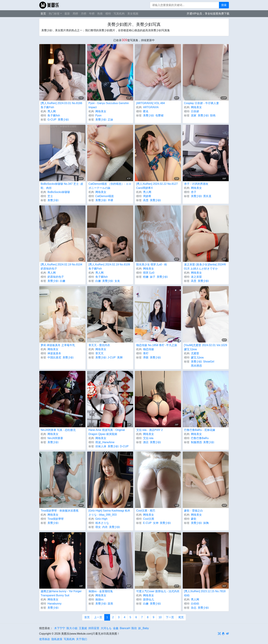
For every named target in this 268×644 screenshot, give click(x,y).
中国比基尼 (54, 357)
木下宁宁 (60, 628)
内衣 (105, 527)
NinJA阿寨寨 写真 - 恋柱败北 (58, 430)
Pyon (98, 115)
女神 (156, 523)
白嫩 (63, 281)
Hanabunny (55, 604)
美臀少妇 (63, 120)
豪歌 (194, 519)
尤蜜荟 (195, 353)
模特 (108, 14)
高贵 (146, 200)
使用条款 (45, 639)
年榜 (92, 14)
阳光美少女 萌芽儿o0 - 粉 (152, 264)
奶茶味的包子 (56, 277)
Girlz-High (101, 519)
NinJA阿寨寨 (55, 438)
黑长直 (207, 196)
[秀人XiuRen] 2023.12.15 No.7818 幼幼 (205, 593)
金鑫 (116, 628)
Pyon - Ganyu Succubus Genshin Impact (109, 105)
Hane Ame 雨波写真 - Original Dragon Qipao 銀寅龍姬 (107, 432)
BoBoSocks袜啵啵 (59, 192)
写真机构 (119, 14)
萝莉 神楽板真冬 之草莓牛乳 (58, 345)
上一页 (98, 617)
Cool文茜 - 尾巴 (146, 511)
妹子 (153, 277)
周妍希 (147, 196)
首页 (43, 14)
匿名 (146, 111)
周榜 (75, 14)
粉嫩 (146, 277)
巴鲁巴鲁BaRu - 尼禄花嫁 (200, 430)
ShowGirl (209, 362)
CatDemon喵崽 (105, 196)
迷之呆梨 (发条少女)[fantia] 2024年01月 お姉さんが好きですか (205, 267)
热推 (100, 14)
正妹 (110, 120)
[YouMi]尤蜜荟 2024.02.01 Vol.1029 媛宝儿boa (206, 347)
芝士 (50, 196)
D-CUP (124, 446)
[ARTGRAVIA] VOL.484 (150, 103)
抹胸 (206, 523)
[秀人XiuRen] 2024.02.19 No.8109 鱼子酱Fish (109, 267)
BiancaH (125, 628)
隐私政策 (57, 639)
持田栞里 (94, 628)
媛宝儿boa (197, 357)
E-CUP (147, 523)
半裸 (110, 200)
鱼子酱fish (54, 115)
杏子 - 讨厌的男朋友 (196, 184)
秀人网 (52, 111)
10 (160, 617)
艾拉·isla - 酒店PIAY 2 (149, 430)
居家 (194, 115)
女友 (117, 281)
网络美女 (101, 111)
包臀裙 (159, 115)
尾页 (181, 617)
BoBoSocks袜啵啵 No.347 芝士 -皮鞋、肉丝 (62, 186)
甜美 (110, 604)
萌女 (98, 527)
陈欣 (134, 628)
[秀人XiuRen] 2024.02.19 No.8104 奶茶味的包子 (61, 267)
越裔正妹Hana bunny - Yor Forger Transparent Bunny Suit (61, 593)
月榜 (84, 14)
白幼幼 (195, 604)
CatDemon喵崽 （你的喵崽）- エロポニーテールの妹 (110, 186)
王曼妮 (83, 628)
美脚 (120, 357)
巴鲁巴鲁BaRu (200, 438)
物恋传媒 (149, 349)
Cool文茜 (149, 519)
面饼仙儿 (149, 599)
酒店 (146, 442)
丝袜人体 (101, 446)
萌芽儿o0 (149, 273)
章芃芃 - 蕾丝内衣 (99, 345)
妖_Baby (143, 628)
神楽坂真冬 (54, 353)
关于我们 (82, 639)
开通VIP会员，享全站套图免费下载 (208, 14)
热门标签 (54, 14)
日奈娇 (195, 111)
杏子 (194, 192)
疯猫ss (99, 599)
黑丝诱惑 (196, 366)
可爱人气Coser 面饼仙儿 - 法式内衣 (158, 591)
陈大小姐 (72, 628)
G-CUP (52, 120)
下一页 (170, 617)
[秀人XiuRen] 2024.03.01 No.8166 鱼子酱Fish (61, 105)
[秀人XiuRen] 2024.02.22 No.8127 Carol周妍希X (157, 186)
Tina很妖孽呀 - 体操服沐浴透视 (60, 511)
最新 (67, 14)
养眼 (146, 357)
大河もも (106, 628)
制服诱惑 (196, 442)
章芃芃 (99, 353)
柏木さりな (102, 523)
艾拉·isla (148, 438)
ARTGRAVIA (151, 107)
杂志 (194, 608)
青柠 (146, 353)
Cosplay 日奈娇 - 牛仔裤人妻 (202, 103)
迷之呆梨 (196, 277)
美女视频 (133, 14)
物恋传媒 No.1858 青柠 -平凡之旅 (157, 345)
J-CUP (112, 357)
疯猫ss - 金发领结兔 (101, 591)
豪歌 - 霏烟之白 (193, 511)
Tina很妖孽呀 (56, 519)
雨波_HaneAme (105, 442)
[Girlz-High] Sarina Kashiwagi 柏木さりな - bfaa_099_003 (109, 513)
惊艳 (213, 115)
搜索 (224, 5)
